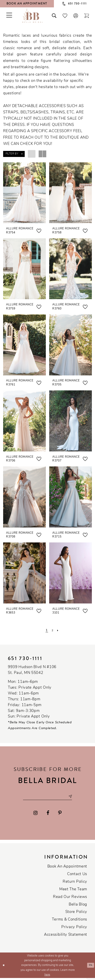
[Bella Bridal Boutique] (33, 15)
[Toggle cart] (86, 15)
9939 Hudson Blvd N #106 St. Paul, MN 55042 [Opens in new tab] (32, 670)
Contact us (77, 876)
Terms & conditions (70, 922)
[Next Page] (59, 630)
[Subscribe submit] (77, 797)
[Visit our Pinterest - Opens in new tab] (60, 815)
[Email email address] (48, 797)
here (47, 977)
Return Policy (75, 884)
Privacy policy (74, 929)
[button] (76, 15)
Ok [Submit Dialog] (90, 967)
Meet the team (73, 891)
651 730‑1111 (25, 658)
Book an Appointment (67, 869)
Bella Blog (78, 906)
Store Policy (76, 914)
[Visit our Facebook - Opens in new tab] (48, 815)
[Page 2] (53, 630)
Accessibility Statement (66, 937)
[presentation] (24, 193)
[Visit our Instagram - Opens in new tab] (35, 815)
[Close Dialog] (4, 967)
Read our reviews (70, 899)
